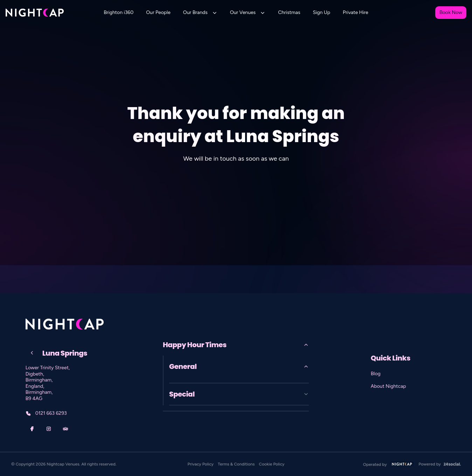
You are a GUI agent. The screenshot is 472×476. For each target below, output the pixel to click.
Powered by (440, 464)
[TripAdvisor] (65, 429)
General (239, 366)
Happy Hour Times (236, 345)
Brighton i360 (119, 12)
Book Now (451, 12)
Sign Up (321, 12)
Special (239, 394)
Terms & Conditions (236, 464)
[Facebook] (32, 429)
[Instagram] (49, 429)
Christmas (289, 12)
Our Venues (243, 12)
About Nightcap (388, 386)
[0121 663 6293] (82, 413)
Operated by (389, 464)
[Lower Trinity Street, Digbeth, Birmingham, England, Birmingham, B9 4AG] (82, 383)
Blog (376, 374)
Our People (158, 12)
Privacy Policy (201, 464)
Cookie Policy (272, 464)
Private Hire (356, 12)
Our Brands (195, 12)
